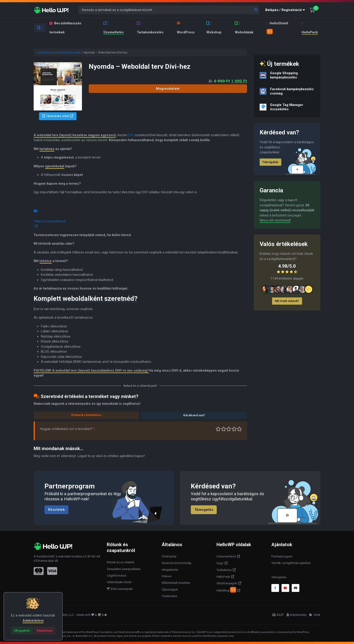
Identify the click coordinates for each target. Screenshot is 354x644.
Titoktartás (169, 556)
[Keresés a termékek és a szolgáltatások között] (169, 10)
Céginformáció (117, 576)
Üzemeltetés (114, 28)
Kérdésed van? (194, 415)
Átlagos (229, 429)
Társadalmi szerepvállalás (124, 569)
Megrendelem (168, 89)
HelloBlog (226, 590)
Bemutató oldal (56, 116)
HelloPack (309, 28)
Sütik (315, 615)
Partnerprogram (282, 556)
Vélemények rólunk (119, 582)
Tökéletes (239, 429)
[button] (286, 10)
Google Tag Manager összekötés (287, 107)
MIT (52, 556)
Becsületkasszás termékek (65, 28)
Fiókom (167, 576)
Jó (234, 429)
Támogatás (270, 162)
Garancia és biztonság (176, 563)
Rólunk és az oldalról (120, 562)
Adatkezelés (297, 615)
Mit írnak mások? (287, 301)
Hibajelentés (170, 570)
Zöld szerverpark (120, 589)
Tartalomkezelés (150, 28)
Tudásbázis (224, 570)
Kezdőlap (43, 52)
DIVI (131, 135)
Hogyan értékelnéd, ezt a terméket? (68, 429)
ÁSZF (278, 615)
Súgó (220, 563)
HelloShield (277, 28)
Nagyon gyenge (218, 429)
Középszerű (224, 429)
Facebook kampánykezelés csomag (292, 91)
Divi (55, 52)
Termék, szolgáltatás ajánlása (291, 563)
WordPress (186, 28)
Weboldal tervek (70, 52)
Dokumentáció (226, 556)
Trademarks (169, 596)
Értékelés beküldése (86, 415)
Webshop (214, 28)
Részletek (57, 510)
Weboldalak (244, 28)
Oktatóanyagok (227, 583)
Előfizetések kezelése (176, 583)
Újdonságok (170, 590)
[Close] (22, 630)
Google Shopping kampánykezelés (284, 75)
